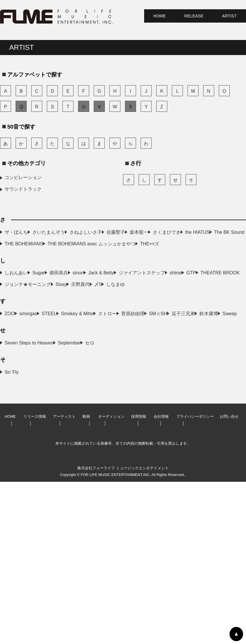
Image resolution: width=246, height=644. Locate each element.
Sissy (10, 377)
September (112, 494)
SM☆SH (14, 453)
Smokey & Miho (117, 429)
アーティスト (64, 579)
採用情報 (139, 579)
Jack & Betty (18, 342)
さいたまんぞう (117, 232)
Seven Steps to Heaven (29, 494)
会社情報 (161, 579)
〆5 (8, 389)
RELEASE (194, 16)
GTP (106, 354)
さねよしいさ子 (21, 244)
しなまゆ (110, 389)
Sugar (107, 319)
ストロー (14, 441)
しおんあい (16, 319)
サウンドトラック (23, 189)
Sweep (108, 464)
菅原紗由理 (113, 441)
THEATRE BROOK (24, 365)
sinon (107, 331)
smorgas (110, 418)
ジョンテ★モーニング (124, 365)
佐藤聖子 (110, 244)
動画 (86, 579)
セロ (9, 505)
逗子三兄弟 (113, 453)
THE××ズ (14, 290)
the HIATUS (17, 267)
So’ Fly (12, 534)
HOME (160, 16)
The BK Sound (116, 267)
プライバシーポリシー (195, 579)
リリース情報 (35, 579)
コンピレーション (23, 177)
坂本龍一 (14, 255)
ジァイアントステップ (124, 342)
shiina (11, 354)
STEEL (12, 429)
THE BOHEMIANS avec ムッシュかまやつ (145, 279)
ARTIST (229, 16)
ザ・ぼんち (16, 232)
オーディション (111, 579)
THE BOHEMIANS (24, 279)
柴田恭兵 (14, 331)
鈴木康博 (14, 464)
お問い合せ (229, 579)
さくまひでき (115, 255)
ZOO (10, 418)
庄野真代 (110, 377)
